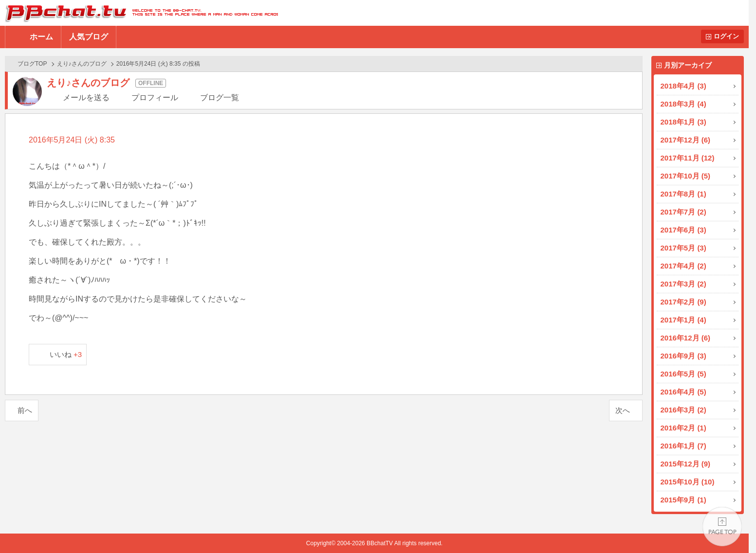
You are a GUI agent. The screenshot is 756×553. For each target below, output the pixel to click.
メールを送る (86, 98)
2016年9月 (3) (683, 356)
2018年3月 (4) (683, 104)
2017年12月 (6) (686, 140)
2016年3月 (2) (683, 410)
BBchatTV (139, 13)
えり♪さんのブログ (82, 64)
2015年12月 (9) (686, 464)
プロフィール (155, 98)
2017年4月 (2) (683, 266)
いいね (66, 354)
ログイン (726, 36)
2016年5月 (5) (683, 374)
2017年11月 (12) (688, 158)
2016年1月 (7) (683, 446)
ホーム (41, 37)
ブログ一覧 (220, 98)
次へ (623, 410)
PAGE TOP (722, 526)
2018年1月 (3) (683, 122)
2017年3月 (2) (683, 284)
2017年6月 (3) (683, 230)
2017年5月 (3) (683, 248)
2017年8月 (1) (683, 194)
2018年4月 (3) (683, 86)
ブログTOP (32, 64)
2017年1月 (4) (683, 320)
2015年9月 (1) (683, 500)
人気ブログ (89, 37)
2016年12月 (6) (686, 338)
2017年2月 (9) (683, 302)
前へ (25, 410)
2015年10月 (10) (688, 482)
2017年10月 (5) (686, 176)
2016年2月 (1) (683, 428)
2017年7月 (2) (683, 212)
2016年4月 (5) (683, 392)
